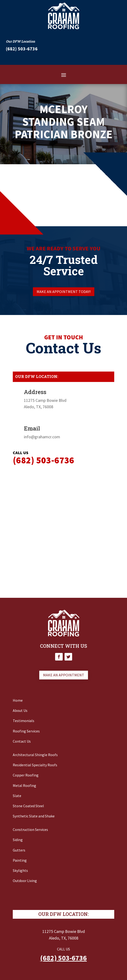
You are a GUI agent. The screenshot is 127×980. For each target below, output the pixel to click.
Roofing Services (26, 731)
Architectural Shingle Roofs (35, 755)
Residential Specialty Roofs (35, 765)
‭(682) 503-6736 (22, 49)
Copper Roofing (26, 775)
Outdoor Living (25, 881)
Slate (17, 796)
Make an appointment (64, 675)
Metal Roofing (24, 785)
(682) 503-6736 (63, 958)
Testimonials (24, 721)
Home (18, 700)
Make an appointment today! (64, 292)
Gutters (19, 850)
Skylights (20, 870)
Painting (20, 860)
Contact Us (22, 741)
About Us (20, 710)
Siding (18, 840)
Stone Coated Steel (28, 806)
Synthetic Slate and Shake (34, 816)
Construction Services (30, 829)
